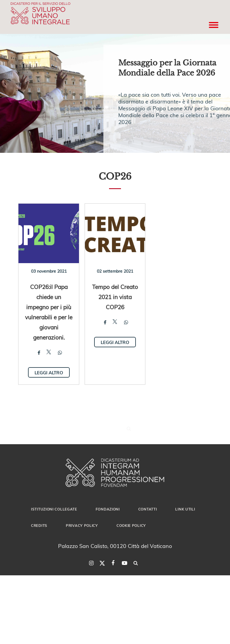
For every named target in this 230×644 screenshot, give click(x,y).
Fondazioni (108, 509)
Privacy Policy (82, 525)
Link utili (185, 509)
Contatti (148, 509)
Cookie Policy (131, 525)
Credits (39, 525)
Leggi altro (49, 373)
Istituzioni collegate (54, 509)
